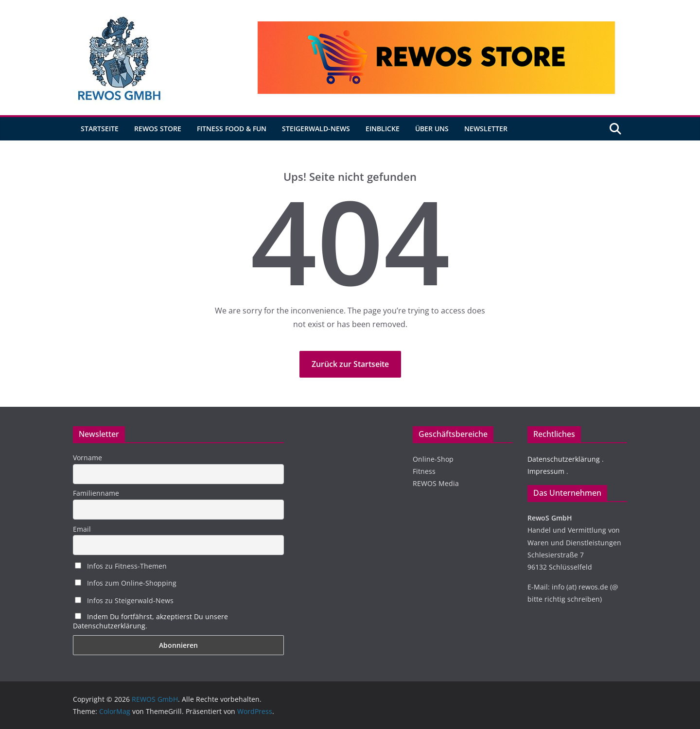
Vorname (87, 458)
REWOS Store (158, 129)
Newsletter (486, 129)
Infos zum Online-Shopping (126, 583)
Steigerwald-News (316, 129)
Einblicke (383, 129)
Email (82, 529)
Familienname (96, 493)
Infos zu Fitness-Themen (121, 566)
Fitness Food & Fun (232, 129)
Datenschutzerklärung (564, 459)
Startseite (100, 129)
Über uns (432, 129)
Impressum (546, 471)
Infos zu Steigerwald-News (124, 600)
